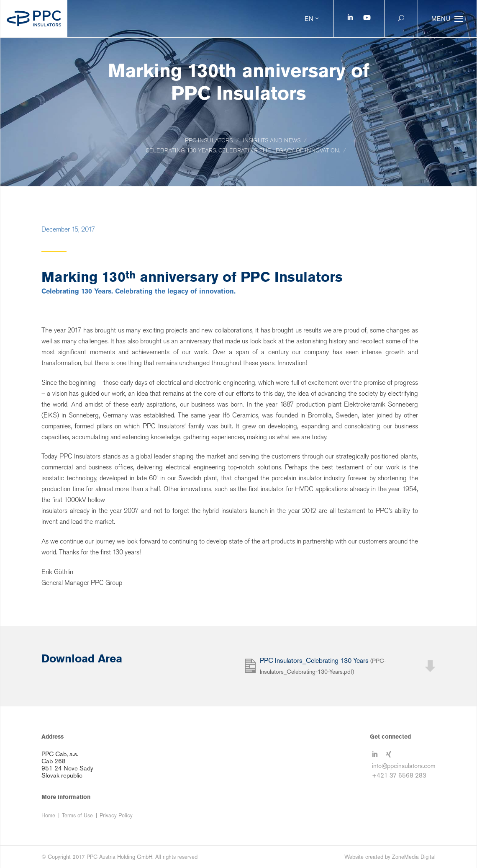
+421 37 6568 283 (399, 775)
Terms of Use (77, 815)
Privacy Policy (116, 815)
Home (48, 815)
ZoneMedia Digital (414, 857)
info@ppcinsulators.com (404, 766)
